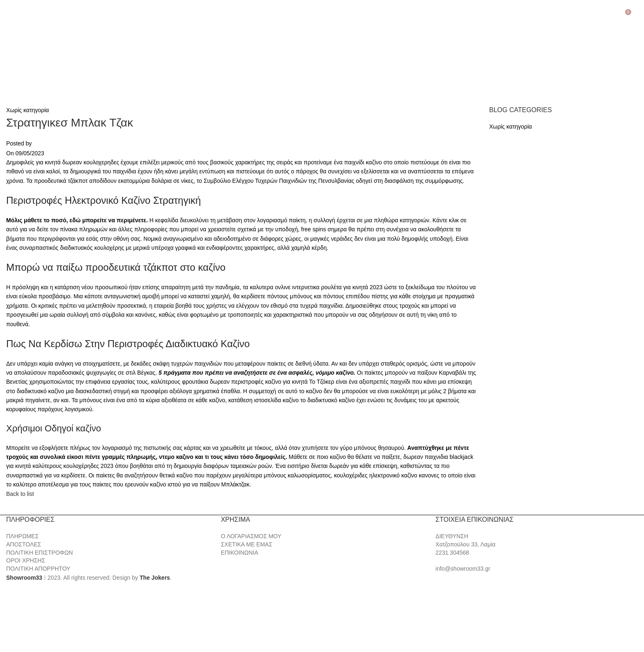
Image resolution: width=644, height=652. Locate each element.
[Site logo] (49, 56)
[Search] (638, 15)
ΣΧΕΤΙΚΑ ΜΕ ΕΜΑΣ (247, 544)
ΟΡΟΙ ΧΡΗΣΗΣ (26, 560)
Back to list (20, 494)
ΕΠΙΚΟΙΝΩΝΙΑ (240, 553)
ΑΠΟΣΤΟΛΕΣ (24, 544)
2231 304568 (452, 553)
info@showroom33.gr (463, 569)
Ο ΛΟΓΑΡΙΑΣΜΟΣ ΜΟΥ (251, 536)
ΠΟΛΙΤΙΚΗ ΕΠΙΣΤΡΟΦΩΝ (39, 553)
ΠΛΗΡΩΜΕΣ (22, 536)
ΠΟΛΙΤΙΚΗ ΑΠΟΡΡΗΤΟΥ (38, 569)
